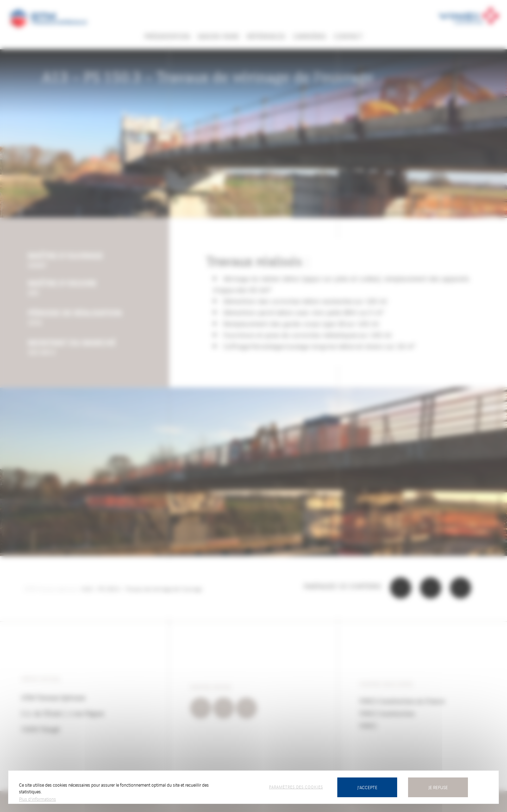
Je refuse (438, 787)
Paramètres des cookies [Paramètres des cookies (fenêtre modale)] (296, 787)
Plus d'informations (37, 799)
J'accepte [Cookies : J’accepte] (367, 787)
